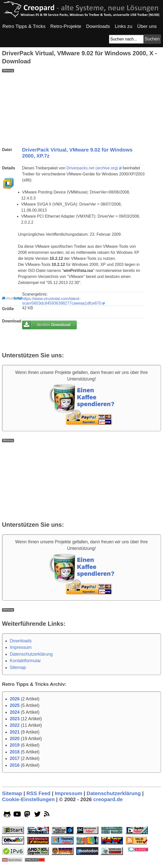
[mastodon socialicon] (27, 815)
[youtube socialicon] (17, 815)
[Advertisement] (81, 108)
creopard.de (108, 799)
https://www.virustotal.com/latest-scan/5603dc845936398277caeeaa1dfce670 (62, 301)
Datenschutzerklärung (31, 654)
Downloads (21, 641)
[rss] (48, 815)
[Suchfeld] (126, 39)
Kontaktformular (25, 661)
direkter (54, 325)
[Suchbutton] (152, 39)
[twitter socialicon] (37, 815)
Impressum (21, 647)
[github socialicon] (7, 815)
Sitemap (18, 667)
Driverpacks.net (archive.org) (92, 168)
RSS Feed (38, 793)
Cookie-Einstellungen (28, 799)
